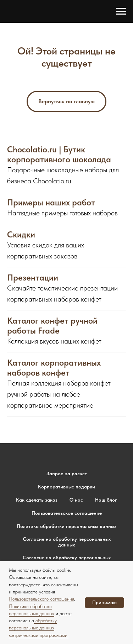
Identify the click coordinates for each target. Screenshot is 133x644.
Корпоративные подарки (66, 487)
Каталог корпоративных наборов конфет (54, 368)
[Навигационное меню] (121, 11)
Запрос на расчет (67, 473)
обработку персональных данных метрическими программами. (39, 628)
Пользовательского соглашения (41, 599)
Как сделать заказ (37, 500)
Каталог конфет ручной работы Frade (52, 326)
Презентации (33, 278)
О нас (76, 500)
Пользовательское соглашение (67, 513)
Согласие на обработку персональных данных (67, 542)
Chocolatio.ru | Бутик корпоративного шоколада (59, 155)
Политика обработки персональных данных (66, 526)
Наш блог (106, 500)
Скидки (21, 235)
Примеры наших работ (51, 203)
